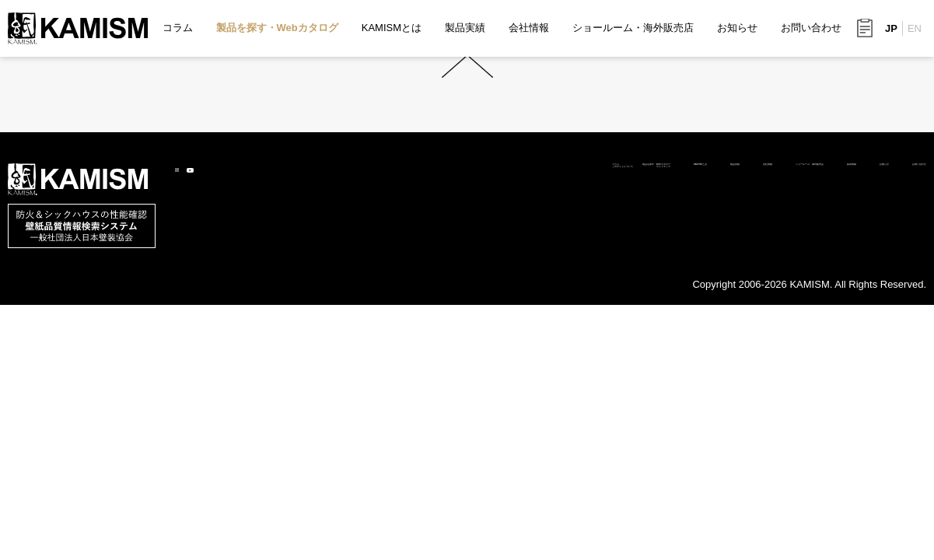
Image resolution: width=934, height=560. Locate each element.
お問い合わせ (811, 28)
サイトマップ (328, 306)
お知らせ (737, 28)
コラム (178, 28)
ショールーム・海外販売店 (633, 28)
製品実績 (465, 28)
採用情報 (758, 287)
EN (915, 28)
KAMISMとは (392, 28)
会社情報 (529, 28)
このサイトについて (229, 306)
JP (891, 28)
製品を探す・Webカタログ (277, 28)
